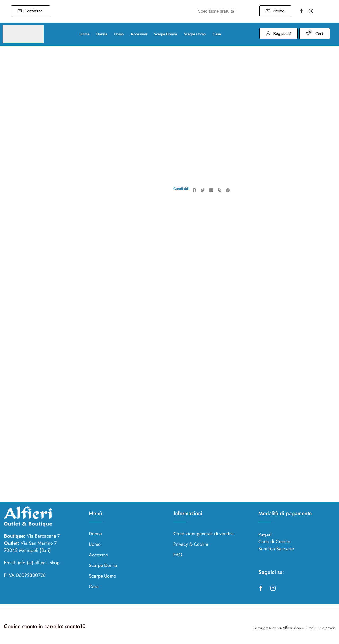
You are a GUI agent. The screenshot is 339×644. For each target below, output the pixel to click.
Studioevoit (326, 628)
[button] (31, 11)
